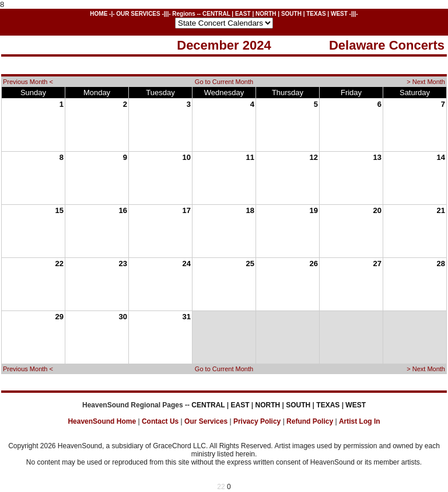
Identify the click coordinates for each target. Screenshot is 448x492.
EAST (243, 14)
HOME (99, 14)
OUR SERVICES (138, 14)
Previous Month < (28, 82)
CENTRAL (216, 14)
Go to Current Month (224, 82)
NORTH (266, 14)
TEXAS (316, 14)
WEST (339, 14)
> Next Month (426, 82)
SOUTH (291, 14)
